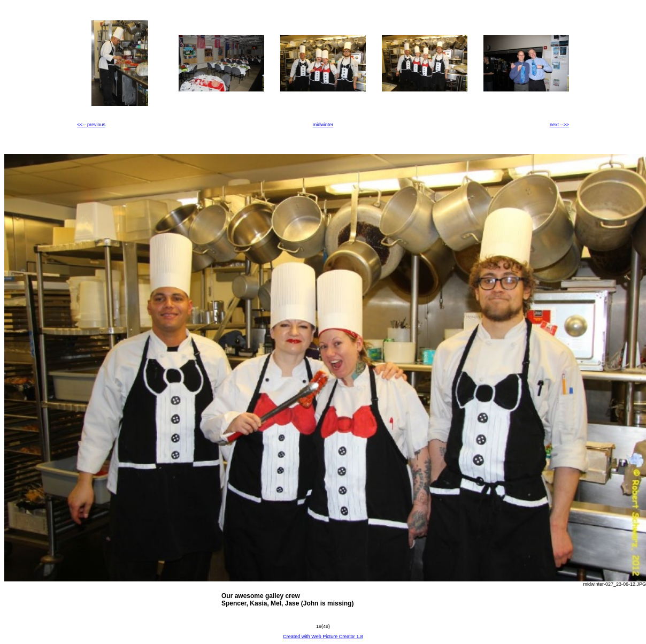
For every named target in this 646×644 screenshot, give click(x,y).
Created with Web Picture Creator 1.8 (323, 637)
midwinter (323, 125)
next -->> (559, 125)
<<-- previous (91, 125)
